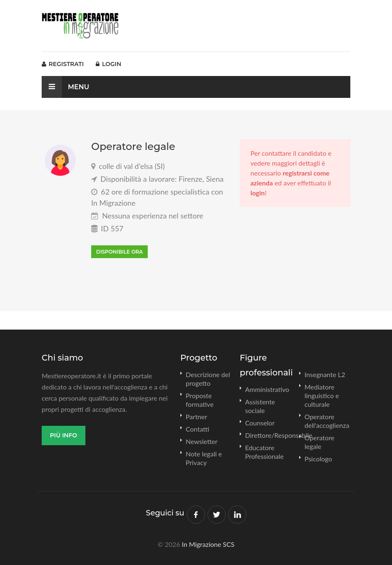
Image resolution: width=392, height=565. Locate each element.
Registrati (63, 64)
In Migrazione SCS (208, 544)
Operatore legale (319, 442)
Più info (64, 435)
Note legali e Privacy (204, 458)
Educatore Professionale (264, 452)
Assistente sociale (260, 406)
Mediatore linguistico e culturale (322, 395)
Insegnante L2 (325, 374)
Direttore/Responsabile (279, 435)
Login (108, 64)
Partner (196, 417)
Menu (65, 87)
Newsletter (202, 441)
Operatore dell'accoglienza (327, 421)
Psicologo (318, 459)
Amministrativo (267, 389)
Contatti (197, 429)
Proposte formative (200, 400)
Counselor (260, 423)
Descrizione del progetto (208, 379)
